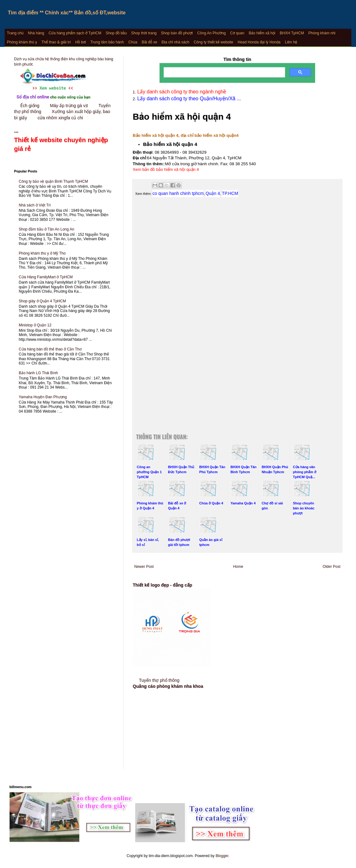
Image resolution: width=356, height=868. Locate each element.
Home (238, 567)
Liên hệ (291, 42)
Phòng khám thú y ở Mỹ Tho (42, 253)
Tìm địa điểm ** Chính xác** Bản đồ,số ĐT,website (67, 13)
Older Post (331, 567)
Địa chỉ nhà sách (175, 42)
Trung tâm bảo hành (107, 42)
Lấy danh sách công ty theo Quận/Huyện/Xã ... (188, 99)
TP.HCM (230, 193)
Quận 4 (213, 193)
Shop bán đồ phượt (177, 33)
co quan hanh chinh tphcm (178, 193)
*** (64, 142)
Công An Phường (211, 33)
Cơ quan (237, 33)
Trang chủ (15, 33)
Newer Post (144, 567)
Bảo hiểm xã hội (262, 33)
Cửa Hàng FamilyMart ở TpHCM (46, 277)
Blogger (222, 856)
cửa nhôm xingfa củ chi (60, 118)
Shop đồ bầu (116, 33)
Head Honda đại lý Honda (259, 42)
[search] (224, 72)
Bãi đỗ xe (150, 42)
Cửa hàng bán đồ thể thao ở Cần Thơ (50, 349)
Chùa (133, 42)
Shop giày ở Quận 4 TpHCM (42, 301)
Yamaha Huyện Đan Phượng (43, 397)
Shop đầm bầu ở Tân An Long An (47, 229)
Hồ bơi (81, 42)
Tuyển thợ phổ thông (159, 680)
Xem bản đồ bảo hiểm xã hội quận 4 (166, 169)
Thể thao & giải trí (56, 42)
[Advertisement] (237, 269)
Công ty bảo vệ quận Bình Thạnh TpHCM (53, 181)
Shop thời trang (144, 33)
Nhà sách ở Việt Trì (35, 205)
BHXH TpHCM (292, 33)
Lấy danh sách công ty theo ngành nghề (181, 92)
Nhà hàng (36, 33)
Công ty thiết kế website (213, 42)
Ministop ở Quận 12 (35, 325)
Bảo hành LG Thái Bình (38, 373)
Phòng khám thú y (22, 42)
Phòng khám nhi (322, 33)
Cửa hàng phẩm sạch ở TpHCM (75, 33)
